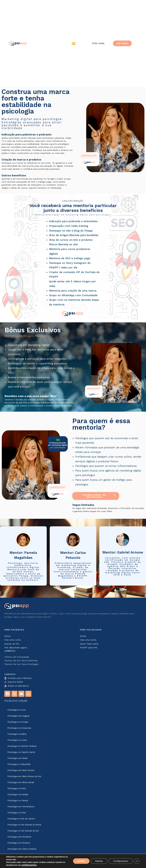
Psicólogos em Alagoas (18, 716)
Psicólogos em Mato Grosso (21, 770)
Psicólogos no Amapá (18, 722)
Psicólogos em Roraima (19, 843)
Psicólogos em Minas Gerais (21, 782)
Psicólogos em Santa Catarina (22, 849)
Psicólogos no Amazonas (19, 728)
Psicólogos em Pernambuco (21, 807)
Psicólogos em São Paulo (20, 855)
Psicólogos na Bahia (17, 734)
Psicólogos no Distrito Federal (22, 746)
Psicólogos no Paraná (18, 801)
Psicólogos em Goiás (17, 758)
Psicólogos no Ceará (17, 740)
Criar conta (98, 43)
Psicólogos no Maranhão (19, 764)
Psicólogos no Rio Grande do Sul (23, 831)
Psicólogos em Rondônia (19, 837)
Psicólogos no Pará (17, 788)
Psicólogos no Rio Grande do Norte (24, 825)
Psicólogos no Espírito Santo (21, 752)
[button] (74, 43)
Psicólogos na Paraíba (18, 794)
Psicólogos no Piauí (17, 813)
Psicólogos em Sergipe (18, 861)
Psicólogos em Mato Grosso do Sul (24, 776)
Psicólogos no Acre (17, 710)
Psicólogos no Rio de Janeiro (21, 819)
